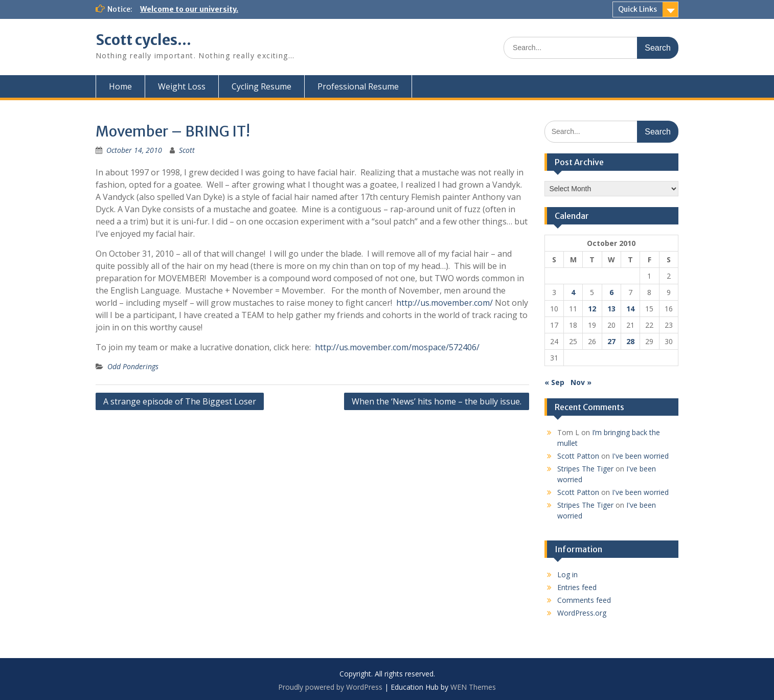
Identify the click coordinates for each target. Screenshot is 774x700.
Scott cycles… (143, 40)
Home (120, 86)
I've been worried (640, 456)
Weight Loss (182, 86)
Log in (567, 574)
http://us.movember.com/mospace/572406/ (397, 347)
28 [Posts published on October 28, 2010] (630, 341)
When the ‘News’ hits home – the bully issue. (437, 401)
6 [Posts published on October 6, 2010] (611, 292)
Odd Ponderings (133, 366)
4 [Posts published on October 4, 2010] (573, 292)
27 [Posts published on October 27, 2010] (611, 341)
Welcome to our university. (189, 9)
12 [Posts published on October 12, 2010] (592, 309)
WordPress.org (582, 613)
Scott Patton (578, 456)
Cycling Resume (261, 86)
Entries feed (577, 587)
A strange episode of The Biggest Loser (180, 401)
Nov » (581, 382)
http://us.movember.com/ (445, 303)
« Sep (554, 382)
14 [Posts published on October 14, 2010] (630, 309)
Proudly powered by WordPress (330, 687)
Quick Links (638, 9)
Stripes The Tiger (585, 469)
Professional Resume (358, 86)
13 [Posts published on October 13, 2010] (611, 309)
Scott (187, 150)
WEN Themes (473, 687)
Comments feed (584, 600)
